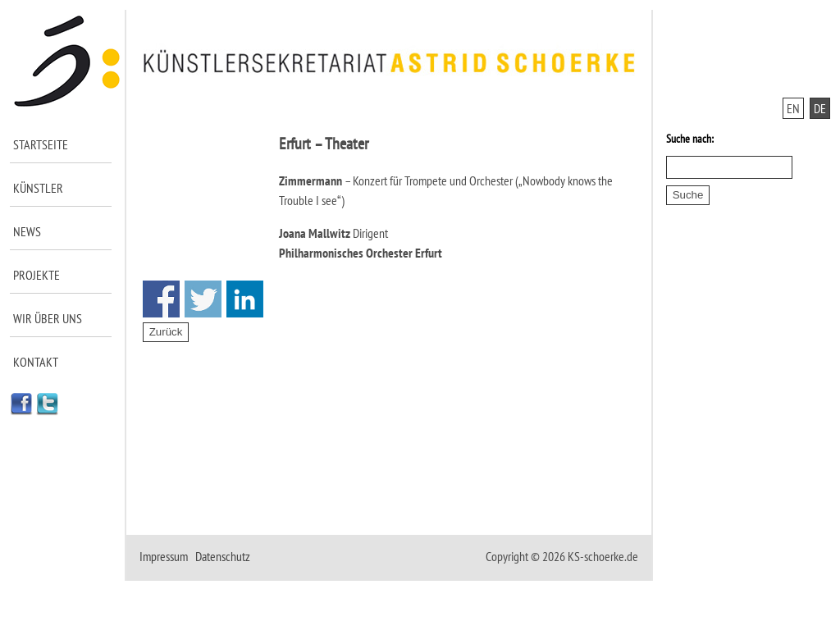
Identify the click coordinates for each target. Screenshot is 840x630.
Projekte (37, 275)
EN (793, 108)
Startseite (41, 144)
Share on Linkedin (245, 299)
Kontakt (36, 362)
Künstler (38, 188)
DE (820, 108)
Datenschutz (223, 556)
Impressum (164, 556)
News (27, 231)
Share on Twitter (203, 299)
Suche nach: (690, 139)
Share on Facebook (161, 299)
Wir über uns (48, 318)
